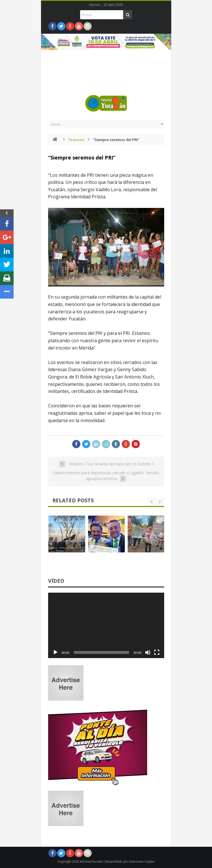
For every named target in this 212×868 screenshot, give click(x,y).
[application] (106, 625)
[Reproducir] (55, 652)
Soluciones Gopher (142, 861)
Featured (76, 140)
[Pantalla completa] (157, 652)
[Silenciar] (148, 652)
